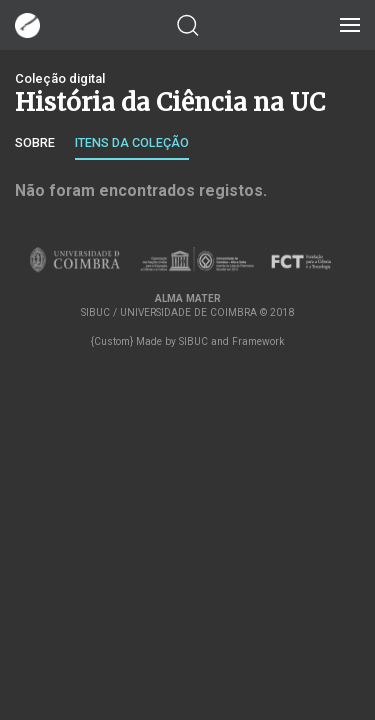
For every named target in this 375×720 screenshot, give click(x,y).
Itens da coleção (132, 142)
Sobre (35, 142)
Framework (258, 341)
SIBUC (193, 341)
